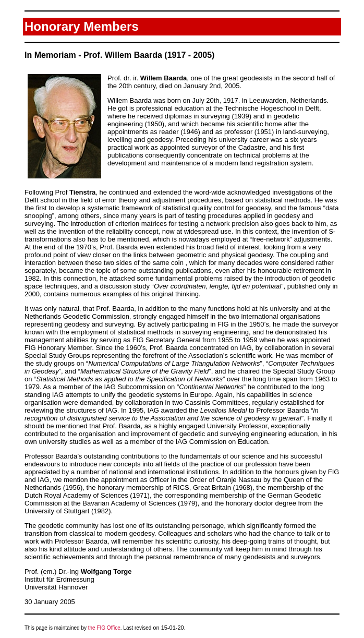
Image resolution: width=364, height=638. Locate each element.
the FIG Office (104, 628)
